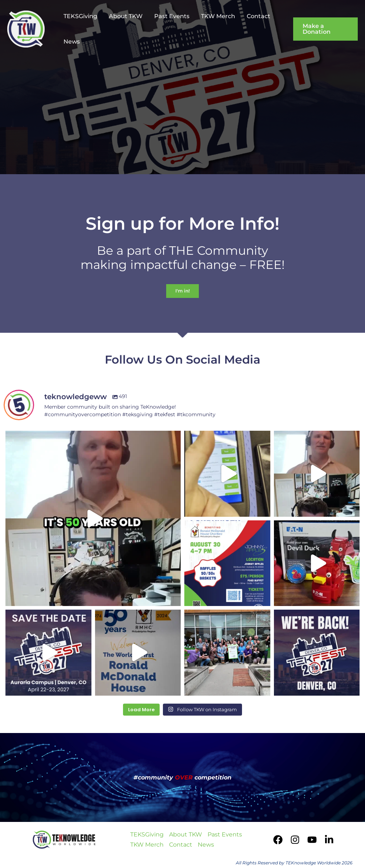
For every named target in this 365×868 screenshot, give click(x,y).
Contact (259, 16)
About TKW (126, 16)
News (72, 42)
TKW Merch (218, 16)
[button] (325, 29)
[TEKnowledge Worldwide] (26, 28)
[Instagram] (295, 840)
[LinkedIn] (329, 840)
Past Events (172, 16)
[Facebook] (278, 840)
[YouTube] (312, 840)
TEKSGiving (80, 16)
